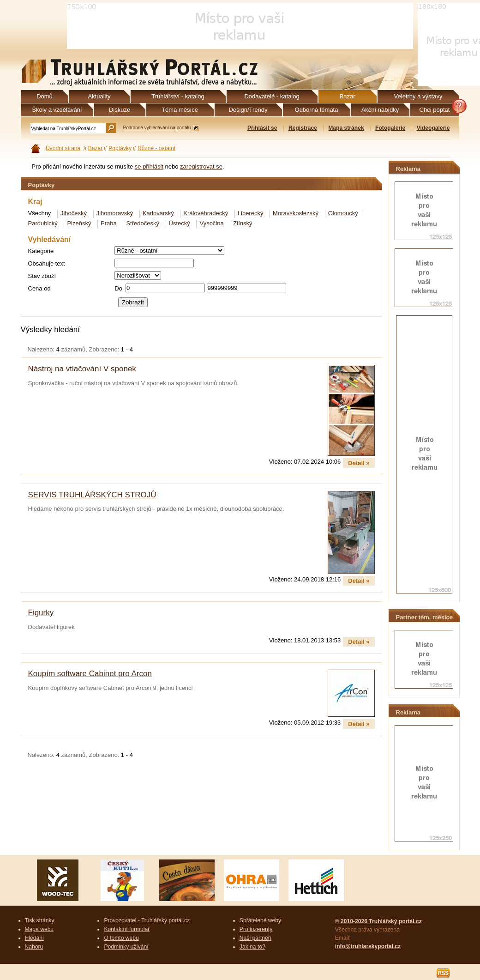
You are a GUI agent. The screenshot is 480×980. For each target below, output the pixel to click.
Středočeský (143, 223)
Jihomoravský (115, 213)
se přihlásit (149, 166)
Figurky (41, 613)
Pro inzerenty (256, 929)
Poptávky (120, 148)
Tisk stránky (40, 920)
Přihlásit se (262, 128)
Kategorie (41, 251)
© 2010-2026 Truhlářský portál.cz (378, 921)
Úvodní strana (63, 148)
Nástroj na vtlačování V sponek (82, 369)
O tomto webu (121, 938)
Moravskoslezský (296, 213)
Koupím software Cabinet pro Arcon (90, 674)
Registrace (303, 128)
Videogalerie (433, 128)
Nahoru (34, 947)
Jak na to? (252, 947)
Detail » (359, 463)
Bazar (96, 148)
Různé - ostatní (156, 148)
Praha (109, 223)
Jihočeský (74, 213)
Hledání (35, 938)
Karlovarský (158, 213)
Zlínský (243, 223)
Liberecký (251, 213)
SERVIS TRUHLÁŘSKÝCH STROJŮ (92, 495)
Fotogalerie (390, 128)
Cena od (39, 288)
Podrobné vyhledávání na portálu (157, 128)
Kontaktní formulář (127, 929)
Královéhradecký (206, 213)
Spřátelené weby (260, 920)
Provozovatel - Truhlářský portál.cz (147, 920)
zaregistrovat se (201, 166)
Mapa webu (39, 929)
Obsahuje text (47, 263)
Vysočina (211, 223)
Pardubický (43, 223)
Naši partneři (255, 938)
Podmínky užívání (126, 947)
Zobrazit (133, 302)
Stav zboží (42, 276)
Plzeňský (79, 223)
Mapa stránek (346, 128)
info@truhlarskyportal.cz (368, 946)
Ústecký (180, 223)
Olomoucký (343, 213)
